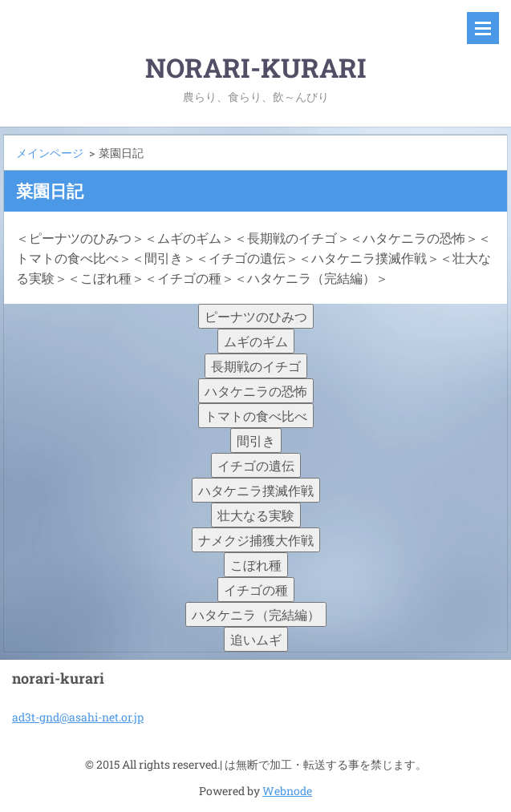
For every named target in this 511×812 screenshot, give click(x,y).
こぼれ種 (256, 565)
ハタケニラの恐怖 (256, 391)
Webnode (287, 791)
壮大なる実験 (256, 515)
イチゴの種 (256, 590)
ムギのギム (256, 341)
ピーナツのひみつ (256, 316)
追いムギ (256, 639)
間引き (256, 440)
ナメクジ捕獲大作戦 (256, 540)
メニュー (483, 28)
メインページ (50, 153)
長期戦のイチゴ (256, 366)
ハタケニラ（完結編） (256, 614)
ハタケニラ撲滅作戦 (256, 490)
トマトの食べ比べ (256, 416)
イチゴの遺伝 (256, 465)
